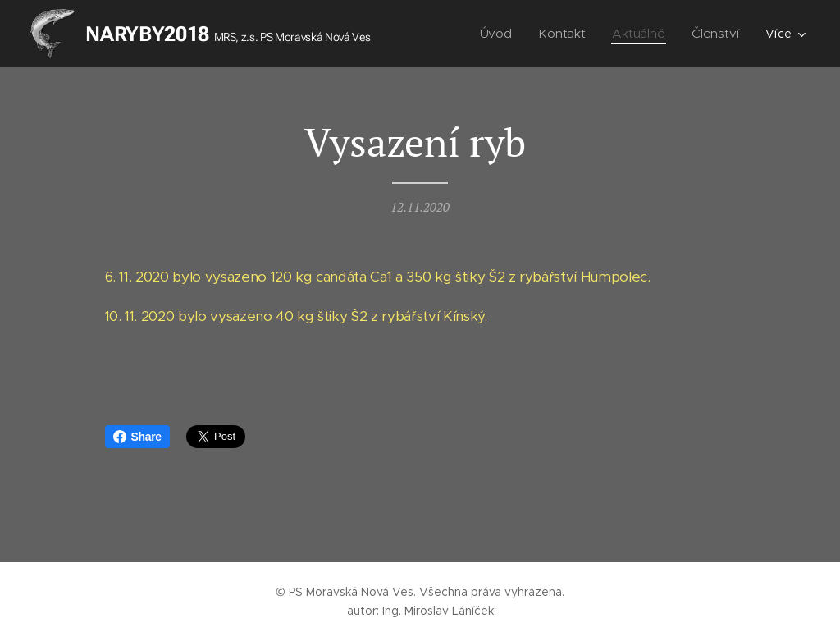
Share (137, 437)
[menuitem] (502, 34)
